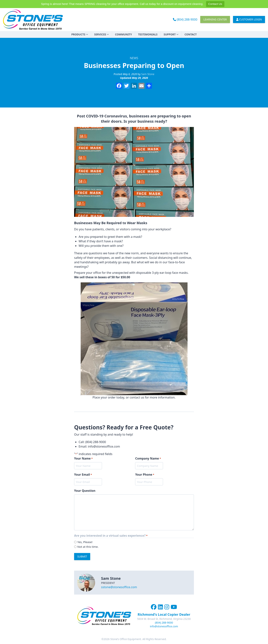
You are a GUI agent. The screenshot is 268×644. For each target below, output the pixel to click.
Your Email (83, 475)
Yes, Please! (85, 542)
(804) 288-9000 (185, 19)
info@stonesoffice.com (164, 626)
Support (171, 34)
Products (80, 34)
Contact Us (215, 4)
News (134, 58)
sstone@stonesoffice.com (119, 587)
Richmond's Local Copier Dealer (164, 614)
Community (124, 34)
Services (101, 34)
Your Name (83, 459)
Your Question (85, 491)
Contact (191, 34)
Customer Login (249, 19)
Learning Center (215, 19)
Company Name (148, 459)
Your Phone (145, 475)
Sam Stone (148, 74)
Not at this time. (88, 547)
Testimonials (148, 34)
